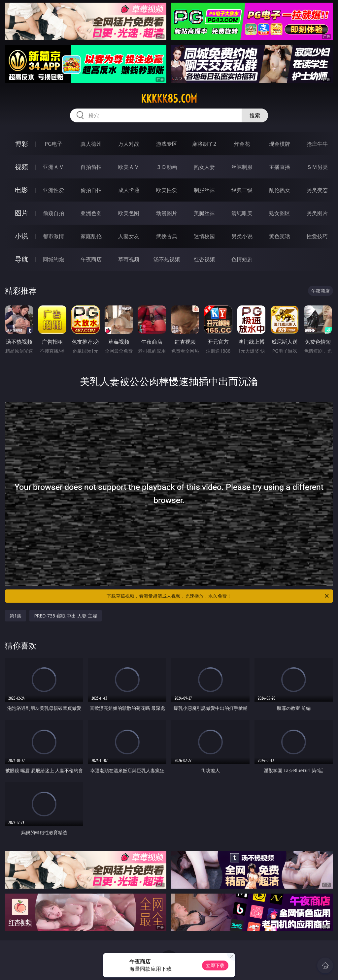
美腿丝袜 (204, 213)
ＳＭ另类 (317, 167)
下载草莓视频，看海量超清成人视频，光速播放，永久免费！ (218, 596)
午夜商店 (91, 259)
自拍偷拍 (91, 167)
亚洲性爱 (53, 190)
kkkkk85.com (169, 99)
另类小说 (242, 236)
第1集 (16, 616)
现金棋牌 (280, 144)
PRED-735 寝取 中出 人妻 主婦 (65, 616)
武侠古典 (167, 236)
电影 (21, 190)
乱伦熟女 (280, 190)
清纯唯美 (242, 213)
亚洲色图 (91, 213)
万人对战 (129, 144)
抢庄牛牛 (317, 144)
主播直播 (280, 167)
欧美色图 (129, 213)
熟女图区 (280, 213)
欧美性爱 (167, 190)
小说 (21, 236)
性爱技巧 (317, 236)
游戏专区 (167, 144)
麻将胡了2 (204, 144)
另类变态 (317, 190)
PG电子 (53, 144)
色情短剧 (242, 259)
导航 (21, 259)
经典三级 (242, 190)
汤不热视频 (167, 259)
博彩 (21, 144)
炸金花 (242, 144)
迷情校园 (204, 236)
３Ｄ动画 (167, 167)
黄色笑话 (280, 236)
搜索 (255, 115)
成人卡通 (129, 190)
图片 (21, 213)
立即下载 (215, 965)
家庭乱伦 (91, 236)
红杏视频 (204, 259)
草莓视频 (129, 259)
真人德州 (91, 144)
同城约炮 (53, 259)
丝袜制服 (242, 167)
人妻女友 (129, 236)
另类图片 (317, 213)
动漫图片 (167, 213)
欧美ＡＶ (129, 167)
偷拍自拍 (91, 190)
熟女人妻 (204, 167)
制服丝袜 (204, 190)
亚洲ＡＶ (53, 167)
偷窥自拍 (53, 213)
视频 (21, 167)
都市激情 (53, 236)
